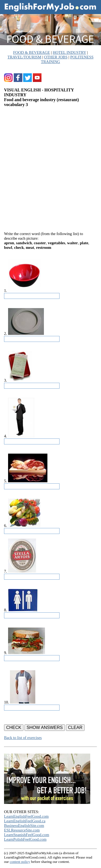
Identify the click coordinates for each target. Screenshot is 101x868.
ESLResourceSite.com (22, 830)
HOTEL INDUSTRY (69, 52)
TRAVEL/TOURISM (25, 57)
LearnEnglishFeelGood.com (26, 816)
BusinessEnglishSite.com (24, 826)
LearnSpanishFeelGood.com (27, 835)
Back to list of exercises (23, 738)
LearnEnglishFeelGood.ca (25, 821)
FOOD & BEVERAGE (32, 52)
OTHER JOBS (56, 57)
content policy (20, 862)
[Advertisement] (50, 167)
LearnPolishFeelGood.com (25, 839)
